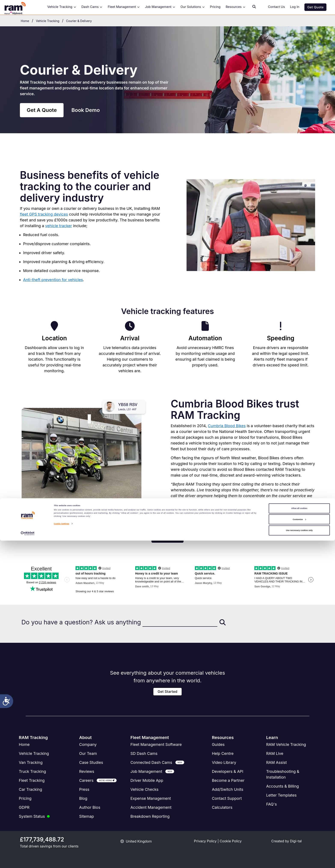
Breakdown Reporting (150, 816)
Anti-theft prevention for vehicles (53, 280)
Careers (86, 780)
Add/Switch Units (228, 789)
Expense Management (151, 798)
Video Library (224, 762)
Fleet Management (124, 7)
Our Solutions (193, 7)
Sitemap (87, 816)
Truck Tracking (32, 771)
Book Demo (86, 110)
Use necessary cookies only (299, 858)
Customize (299, 847)
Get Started (167, 692)
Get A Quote (42, 110)
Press (84, 789)
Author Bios (90, 807)
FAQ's (271, 804)
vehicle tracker (59, 226)
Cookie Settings (62, 851)
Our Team (88, 753)
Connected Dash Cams (151, 762)
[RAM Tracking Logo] (19, 7)
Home (24, 744)
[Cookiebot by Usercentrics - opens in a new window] (28, 861)
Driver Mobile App (147, 780)
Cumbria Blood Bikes (227, 426)
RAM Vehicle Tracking (286, 744)
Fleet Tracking (32, 780)
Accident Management (151, 807)
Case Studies (91, 762)
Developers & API (228, 771)
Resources (236, 7)
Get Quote (315, 7)
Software (156, 744)
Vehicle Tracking (62, 7)
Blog (83, 798)
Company (88, 744)
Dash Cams (92, 7)
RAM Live (275, 753)
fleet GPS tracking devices (44, 214)
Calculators (222, 807)
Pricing (215, 7)
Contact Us (276, 7)
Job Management (160, 7)
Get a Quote (167, 538)
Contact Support (227, 798)
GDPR (24, 807)
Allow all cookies (299, 836)
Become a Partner (228, 780)
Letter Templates (281, 795)
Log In (295, 7)
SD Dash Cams (144, 753)
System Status (32, 816)
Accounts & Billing (282, 786)
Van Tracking (31, 762)
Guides (218, 744)
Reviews (87, 771)
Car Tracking (30, 789)
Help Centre (223, 753)
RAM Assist (276, 762)
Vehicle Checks (145, 789)
